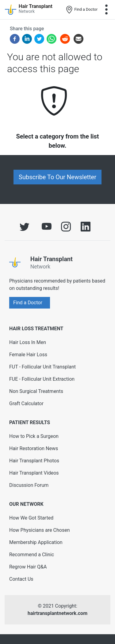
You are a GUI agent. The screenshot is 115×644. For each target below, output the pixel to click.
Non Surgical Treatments (36, 391)
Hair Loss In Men (28, 342)
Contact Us (21, 579)
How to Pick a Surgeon (34, 436)
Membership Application (36, 542)
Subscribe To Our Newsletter (57, 177)
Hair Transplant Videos (34, 473)
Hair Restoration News (34, 448)
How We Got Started (31, 518)
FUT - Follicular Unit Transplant (42, 367)
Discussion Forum (29, 485)
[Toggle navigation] (106, 9)
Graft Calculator (26, 403)
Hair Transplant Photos (34, 461)
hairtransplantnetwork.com (57, 613)
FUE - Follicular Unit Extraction (42, 379)
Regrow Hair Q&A (28, 567)
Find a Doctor (81, 10)
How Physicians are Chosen (40, 530)
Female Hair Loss (28, 355)
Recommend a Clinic (32, 555)
